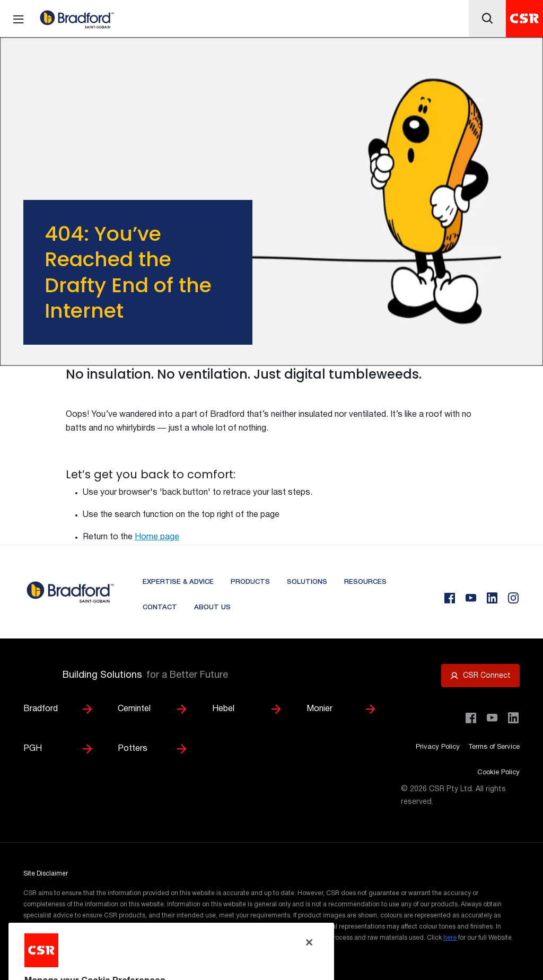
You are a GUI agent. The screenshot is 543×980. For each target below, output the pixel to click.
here (450, 938)
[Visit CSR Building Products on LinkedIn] (513, 718)
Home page (157, 537)
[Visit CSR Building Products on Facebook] (471, 718)
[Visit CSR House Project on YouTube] (492, 718)
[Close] (309, 960)
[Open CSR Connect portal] (480, 676)
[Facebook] (450, 598)
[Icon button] (487, 19)
